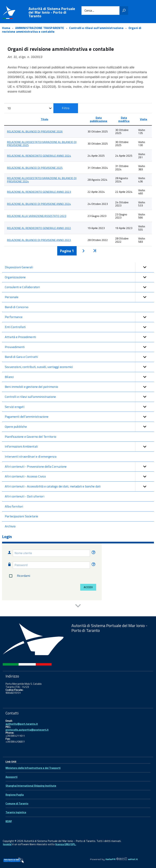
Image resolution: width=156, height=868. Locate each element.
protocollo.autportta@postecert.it (27, 730)
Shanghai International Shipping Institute (31, 786)
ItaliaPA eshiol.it (121, 859)
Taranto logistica (16, 812)
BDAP (9, 821)
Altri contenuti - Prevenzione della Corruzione (79, 467)
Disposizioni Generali (79, 267)
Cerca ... (89, 11)
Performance (79, 317)
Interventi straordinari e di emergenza (31, 456)
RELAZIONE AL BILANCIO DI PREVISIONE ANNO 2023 (39, 240)
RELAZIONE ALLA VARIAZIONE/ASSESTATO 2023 (37, 216)
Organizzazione (79, 277)
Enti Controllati (79, 327)
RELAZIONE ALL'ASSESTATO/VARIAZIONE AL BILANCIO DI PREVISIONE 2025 (42, 144)
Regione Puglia (15, 795)
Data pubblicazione (99, 119)
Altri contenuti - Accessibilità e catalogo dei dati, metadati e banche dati (79, 487)
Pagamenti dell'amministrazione (79, 417)
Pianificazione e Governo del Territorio (31, 437)
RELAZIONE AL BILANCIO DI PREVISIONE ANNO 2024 (39, 204)
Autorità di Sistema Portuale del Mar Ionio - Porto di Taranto (52, 12)
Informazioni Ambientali (79, 447)
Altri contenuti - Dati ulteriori (25, 496)
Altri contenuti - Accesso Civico (79, 476)
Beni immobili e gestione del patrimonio (79, 387)
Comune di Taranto (17, 803)
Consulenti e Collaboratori (79, 287)
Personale (79, 297)
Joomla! (7, 844)
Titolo (45, 119)
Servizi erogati (79, 407)
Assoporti (12, 777)
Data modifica (124, 119)
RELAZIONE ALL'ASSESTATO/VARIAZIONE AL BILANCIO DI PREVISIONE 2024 (42, 180)
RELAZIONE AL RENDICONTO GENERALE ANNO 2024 (39, 156)
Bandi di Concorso (17, 307)
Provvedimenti (79, 347)
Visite (144, 119)
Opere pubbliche (79, 427)
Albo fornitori (14, 506)
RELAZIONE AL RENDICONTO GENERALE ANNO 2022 (39, 228)
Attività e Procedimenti (79, 337)
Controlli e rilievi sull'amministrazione (79, 397)
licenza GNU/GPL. (66, 844)
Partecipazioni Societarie (22, 516)
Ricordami (19, 576)
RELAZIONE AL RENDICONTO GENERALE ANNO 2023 (39, 192)
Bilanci (79, 377)
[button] (145, 267)
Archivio (10, 526)
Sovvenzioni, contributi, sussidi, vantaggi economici (79, 367)
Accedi (88, 587)
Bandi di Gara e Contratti (79, 357)
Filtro (66, 108)
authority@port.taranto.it (22, 724)
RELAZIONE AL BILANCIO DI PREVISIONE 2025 (35, 168)
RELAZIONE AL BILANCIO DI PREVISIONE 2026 (35, 131)
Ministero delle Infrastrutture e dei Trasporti (33, 768)
